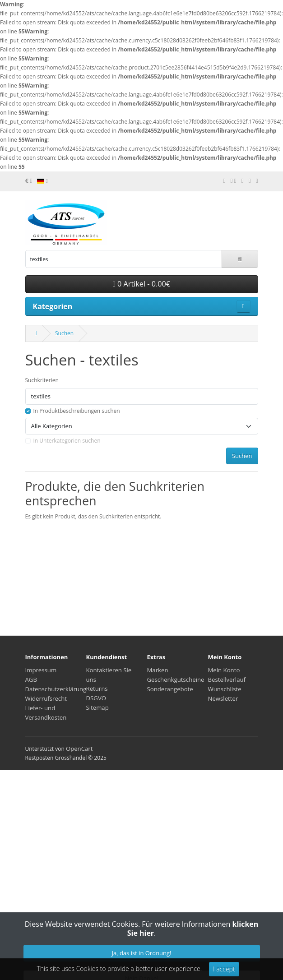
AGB (31, 680)
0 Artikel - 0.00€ (141, 284)
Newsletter (223, 698)
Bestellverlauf (227, 680)
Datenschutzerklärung (56, 689)
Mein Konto (224, 670)
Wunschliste (225, 689)
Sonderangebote (170, 689)
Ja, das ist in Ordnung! (141, 953)
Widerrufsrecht (46, 698)
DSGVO (96, 698)
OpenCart (79, 749)
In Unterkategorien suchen (67, 441)
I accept (224, 969)
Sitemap (97, 707)
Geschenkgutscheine (176, 680)
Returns (97, 689)
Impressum (41, 670)
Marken (158, 670)
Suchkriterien (42, 380)
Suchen (64, 333)
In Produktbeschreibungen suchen (77, 411)
